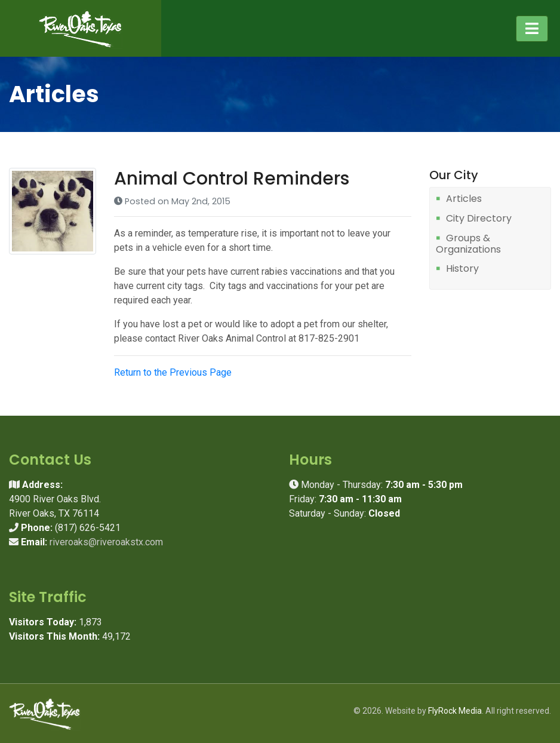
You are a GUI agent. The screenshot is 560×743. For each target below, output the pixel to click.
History (462, 269)
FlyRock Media (455, 711)
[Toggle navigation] (532, 29)
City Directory (479, 219)
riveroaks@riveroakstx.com (106, 542)
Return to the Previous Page (173, 372)
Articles (464, 199)
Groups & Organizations (468, 244)
